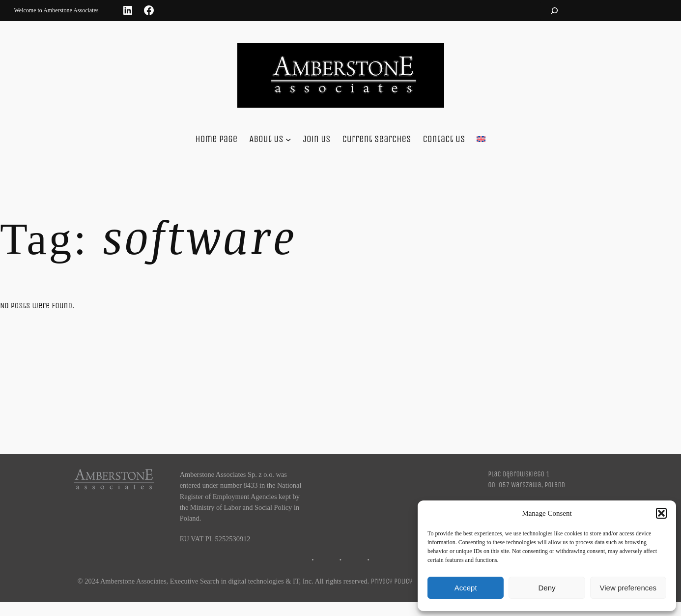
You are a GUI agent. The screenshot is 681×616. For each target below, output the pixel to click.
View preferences (628, 588)
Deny (547, 588)
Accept (466, 588)
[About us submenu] (288, 139)
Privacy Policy (392, 581)
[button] (661, 513)
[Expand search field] (554, 11)
